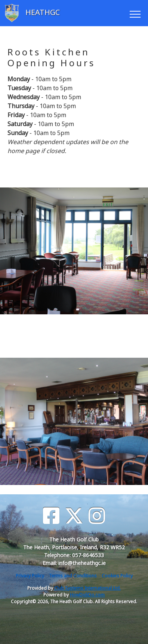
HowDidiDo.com (87, 595)
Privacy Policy (30, 576)
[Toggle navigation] (135, 13)
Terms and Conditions (73, 576)
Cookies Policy (117, 576)
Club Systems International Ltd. (87, 588)
